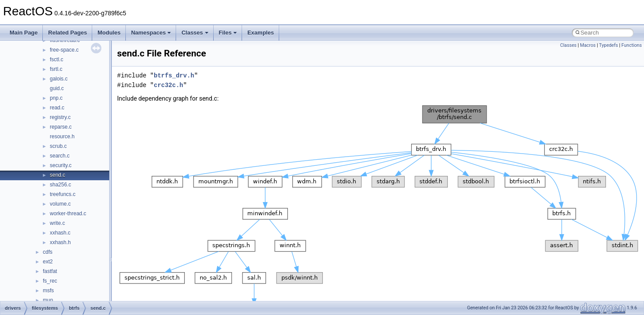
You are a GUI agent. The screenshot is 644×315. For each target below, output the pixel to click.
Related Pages (68, 33)
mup (48, 300)
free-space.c (64, 50)
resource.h (62, 136)
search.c (60, 156)
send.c (57, 175)
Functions (632, 45)
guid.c (57, 88)
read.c (57, 108)
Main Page (24, 33)
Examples (261, 33)
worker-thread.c (68, 213)
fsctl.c (57, 59)
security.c (61, 165)
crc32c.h (168, 85)
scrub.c (58, 146)
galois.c (59, 79)
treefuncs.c (63, 194)
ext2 (48, 262)
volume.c (60, 204)
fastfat (50, 271)
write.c (57, 223)
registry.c (60, 117)
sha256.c (61, 185)
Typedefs (609, 45)
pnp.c (56, 98)
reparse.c (61, 127)
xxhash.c (60, 233)
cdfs (48, 252)
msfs (48, 290)
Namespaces (151, 33)
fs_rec (50, 281)
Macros (588, 45)
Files (228, 33)
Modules (109, 33)
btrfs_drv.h (174, 75)
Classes (195, 33)
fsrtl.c (56, 69)
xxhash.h (60, 242)
